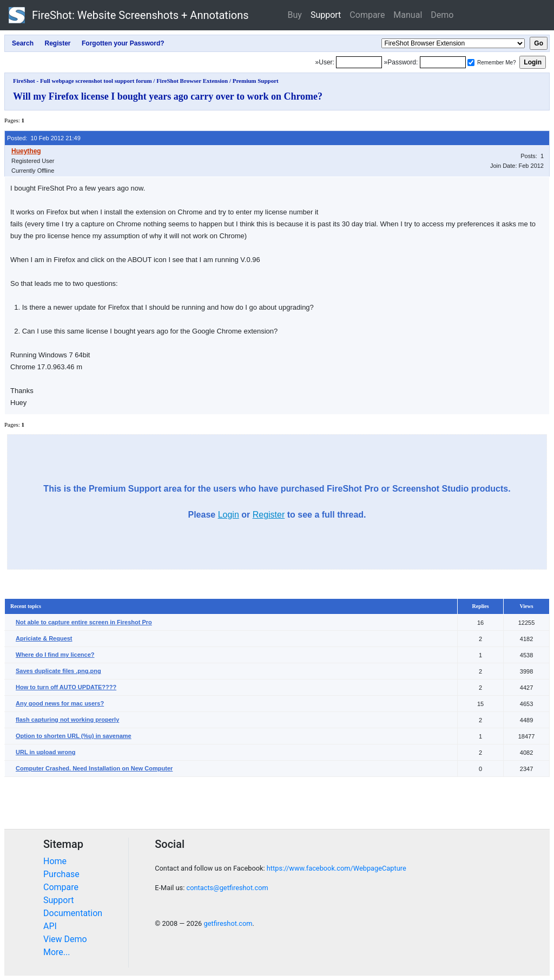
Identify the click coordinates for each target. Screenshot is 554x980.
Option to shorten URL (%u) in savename (74, 736)
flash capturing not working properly (67, 720)
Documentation (73, 913)
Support (326, 15)
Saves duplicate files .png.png (58, 671)
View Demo (65, 939)
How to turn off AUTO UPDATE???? (66, 687)
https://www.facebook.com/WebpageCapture (337, 868)
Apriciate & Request (44, 638)
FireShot (129, 15)
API (50, 926)
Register (269, 515)
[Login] (359, 62)
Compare (367, 15)
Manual (408, 15)
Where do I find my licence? (55, 655)
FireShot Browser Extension (192, 81)
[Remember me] (471, 63)
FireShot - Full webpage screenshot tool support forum (83, 81)
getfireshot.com (228, 923)
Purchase (61, 874)
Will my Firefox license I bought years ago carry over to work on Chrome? (168, 96)
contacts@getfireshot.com (227, 888)
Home (55, 861)
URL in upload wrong (45, 752)
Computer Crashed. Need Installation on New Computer (94, 768)
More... (57, 952)
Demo (442, 15)
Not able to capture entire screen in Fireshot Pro (84, 622)
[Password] (443, 62)
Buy (295, 15)
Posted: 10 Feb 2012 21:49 (44, 138)
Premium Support (256, 81)
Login (229, 515)
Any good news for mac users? (60, 703)
